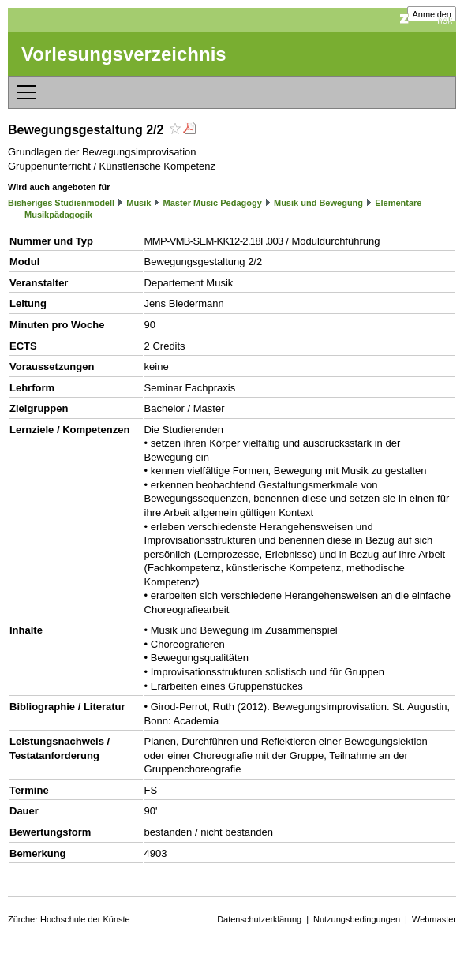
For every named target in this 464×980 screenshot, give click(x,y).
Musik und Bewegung (318, 203)
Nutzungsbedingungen (357, 919)
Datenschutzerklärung (259, 919)
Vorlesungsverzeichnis (124, 54)
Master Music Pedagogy (213, 203)
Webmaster (434, 919)
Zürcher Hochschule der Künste (69, 919)
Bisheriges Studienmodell (61, 203)
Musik (138, 203)
